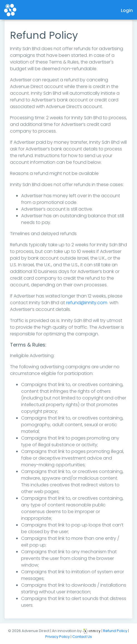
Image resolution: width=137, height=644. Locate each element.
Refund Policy (116, 631)
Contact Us (82, 637)
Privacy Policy (58, 637)
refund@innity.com (87, 303)
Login (127, 10)
